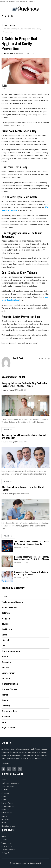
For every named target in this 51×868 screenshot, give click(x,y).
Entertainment (7, 813)
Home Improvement (9, 826)
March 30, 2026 (21, 547)
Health (12, 25)
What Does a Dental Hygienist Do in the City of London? (23, 488)
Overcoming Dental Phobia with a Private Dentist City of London (24, 436)
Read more (8, 430)
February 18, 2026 (22, 494)
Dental (4, 800)
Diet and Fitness (7, 803)
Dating (4, 796)
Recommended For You (13, 377)
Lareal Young (9, 390)
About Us (5, 840)
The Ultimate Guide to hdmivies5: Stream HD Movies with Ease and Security (31, 543)
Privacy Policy (7, 846)
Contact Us (6, 853)
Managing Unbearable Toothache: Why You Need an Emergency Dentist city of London (24, 385)
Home (4, 25)
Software (5, 790)
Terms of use (6, 843)
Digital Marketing (8, 806)
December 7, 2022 (21, 53)
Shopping (5, 793)
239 (32, 53)
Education (5, 810)
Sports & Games (8, 786)
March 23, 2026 (21, 390)
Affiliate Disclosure (8, 850)
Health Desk (9, 53)
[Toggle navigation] (46, 16)
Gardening (5, 819)
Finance (4, 816)
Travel (4, 780)
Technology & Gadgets (10, 783)
